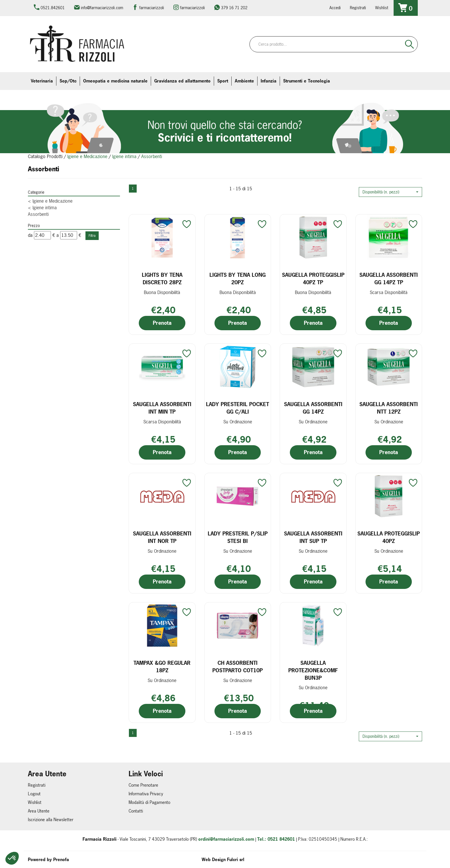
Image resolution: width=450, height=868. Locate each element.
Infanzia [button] (269, 81)
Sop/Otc (68, 81)
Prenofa (61, 860)
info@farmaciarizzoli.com (102, 8)
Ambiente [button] (244, 81)
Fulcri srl (236, 860)
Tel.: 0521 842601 (276, 839)
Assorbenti (38, 214)
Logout (34, 794)
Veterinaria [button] (42, 81)
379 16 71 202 (234, 8)
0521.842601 (53, 8)
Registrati (358, 8)
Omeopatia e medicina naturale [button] (115, 81)
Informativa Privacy (146, 794)
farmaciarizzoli (152, 8)
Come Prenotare (143, 785)
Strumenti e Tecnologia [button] (307, 81)
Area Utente (39, 811)
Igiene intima (124, 156)
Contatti (136, 811)
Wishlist (382, 8)
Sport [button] (223, 81)
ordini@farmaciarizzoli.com (226, 839)
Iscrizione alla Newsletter (51, 820)
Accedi (335, 8)
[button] (390, 192)
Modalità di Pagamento (149, 802)
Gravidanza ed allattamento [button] (182, 81)
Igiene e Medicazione (87, 156)
